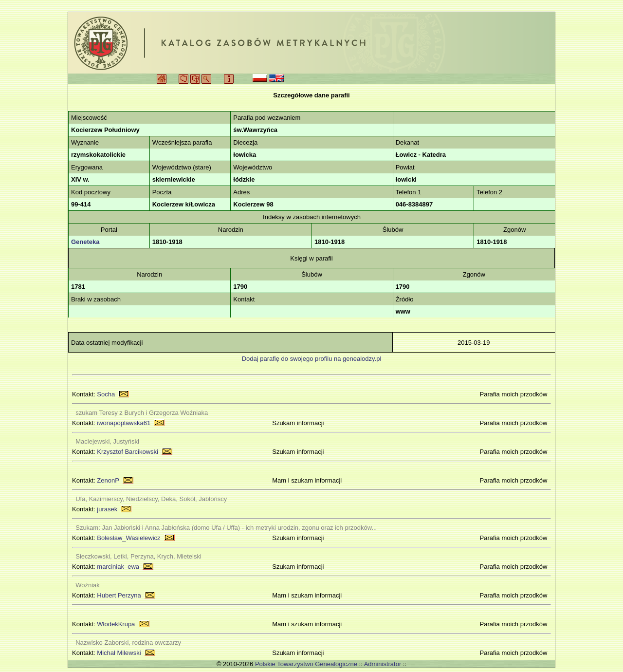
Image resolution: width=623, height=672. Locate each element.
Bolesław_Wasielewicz (128, 538)
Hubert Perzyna (119, 595)
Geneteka (85, 242)
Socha (106, 394)
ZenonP (108, 480)
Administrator (383, 664)
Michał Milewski (119, 653)
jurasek (107, 509)
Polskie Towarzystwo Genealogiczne (306, 664)
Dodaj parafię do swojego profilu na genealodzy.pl (312, 359)
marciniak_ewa (118, 567)
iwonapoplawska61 (124, 423)
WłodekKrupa (116, 624)
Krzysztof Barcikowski (128, 452)
